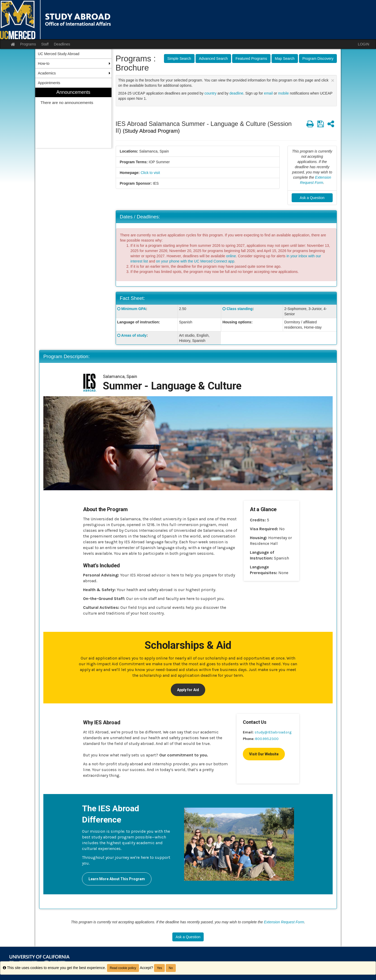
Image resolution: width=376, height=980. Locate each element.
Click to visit (150, 173)
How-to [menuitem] (44, 63)
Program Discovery (318, 59)
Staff (45, 44)
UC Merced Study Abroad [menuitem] (59, 54)
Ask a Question (312, 198)
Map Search (285, 59)
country (210, 93)
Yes (160, 968)
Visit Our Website (264, 754)
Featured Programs (251, 59)
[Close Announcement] (333, 80)
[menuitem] (73, 118)
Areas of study (134, 335)
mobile (283, 93)
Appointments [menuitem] (49, 83)
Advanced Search (213, 59)
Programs (28, 44)
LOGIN (363, 44)
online (231, 256)
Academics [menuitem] (47, 73)
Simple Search (179, 59)
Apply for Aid (188, 690)
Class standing (240, 309)
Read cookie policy (123, 968)
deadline (236, 93)
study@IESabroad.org (273, 732)
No (171, 968)
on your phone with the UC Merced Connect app (195, 261)
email (268, 93)
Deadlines (62, 44)
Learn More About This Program (117, 879)
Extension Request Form (284, 922)
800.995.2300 (267, 739)
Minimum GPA (134, 309)
